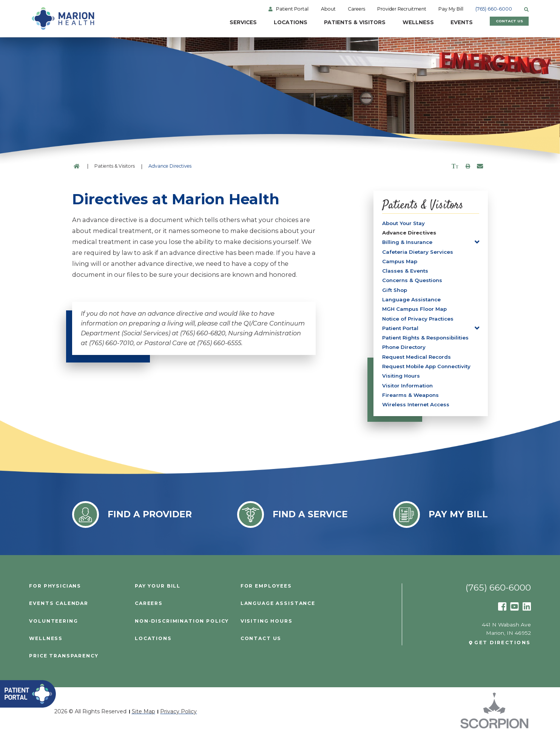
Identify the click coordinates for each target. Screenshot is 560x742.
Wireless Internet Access (417, 410)
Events (448, 23)
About (329, 9)
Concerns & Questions (413, 282)
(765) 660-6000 (495, 9)
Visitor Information (408, 391)
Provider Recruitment (403, 9)
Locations (275, 23)
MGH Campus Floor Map (415, 312)
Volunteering (53, 627)
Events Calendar (59, 609)
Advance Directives (410, 233)
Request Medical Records (418, 361)
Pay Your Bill (158, 592)
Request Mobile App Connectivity (428, 371)
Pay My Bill (452, 9)
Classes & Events (405, 273)
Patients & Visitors (340, 23)
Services (228, 23)
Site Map (143, 717)
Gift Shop (395, 292)
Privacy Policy (178, 717)
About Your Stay (404, 223)
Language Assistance (412, 302)
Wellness (404, 23)
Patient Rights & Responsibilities (427, 341)
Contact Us (503, 23)
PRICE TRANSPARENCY (64, 662)
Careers (357, 9)
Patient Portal (293, 9)
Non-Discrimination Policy (182, 627)
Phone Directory (405, 351)
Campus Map (400, 263)
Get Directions (502, 649)
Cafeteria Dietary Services (418, 253)
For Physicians (55, 592)
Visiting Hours (402, 381)
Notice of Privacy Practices (420, 322)
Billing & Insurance (407, 243)
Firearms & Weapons (411, 401)
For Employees (266, 592)
